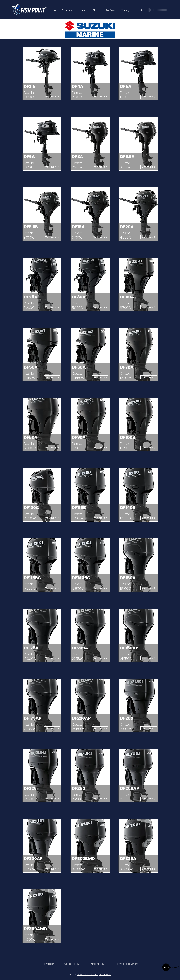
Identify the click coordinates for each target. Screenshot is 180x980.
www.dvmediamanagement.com (94, 974)
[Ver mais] (52, 97)
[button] (48, 964)
